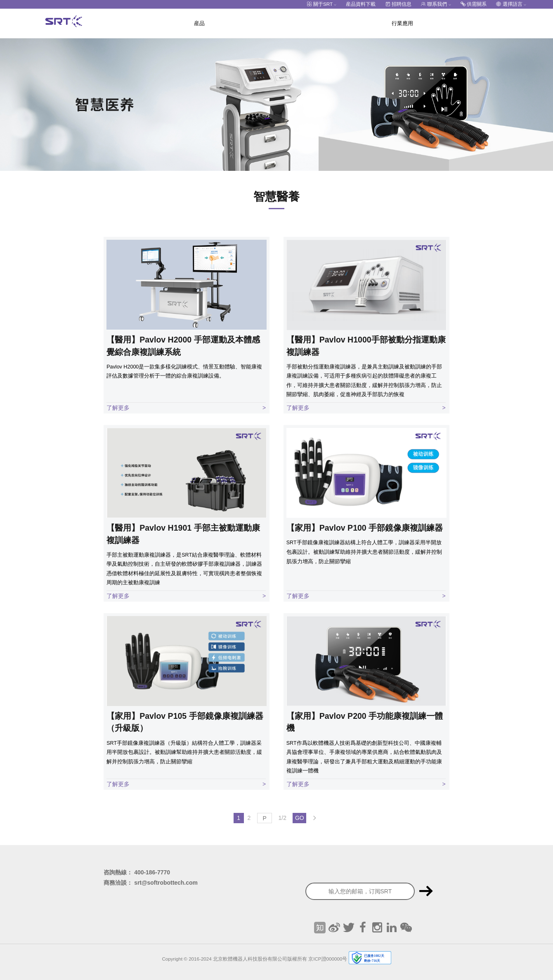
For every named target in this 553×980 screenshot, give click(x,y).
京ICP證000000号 (328, 958)
